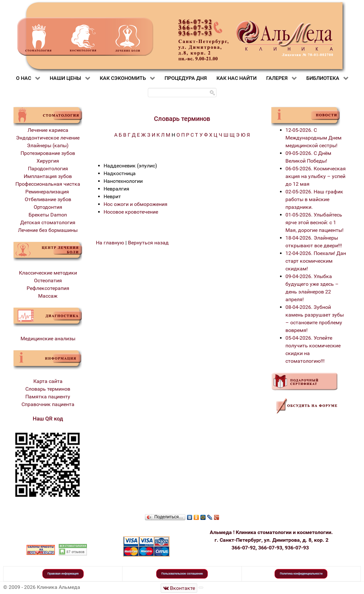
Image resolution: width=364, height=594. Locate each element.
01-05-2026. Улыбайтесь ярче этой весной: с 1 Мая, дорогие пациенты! (314, 222)
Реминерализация (48, 192)
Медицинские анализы (48, 339)
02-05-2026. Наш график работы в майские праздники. (314, 199)
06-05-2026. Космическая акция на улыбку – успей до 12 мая (316, 176)
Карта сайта (48, 381)
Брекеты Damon (48, 215)
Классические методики (48, 273)
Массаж (48, 296)
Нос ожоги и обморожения (135, 204)
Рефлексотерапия (48, 288)
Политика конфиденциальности (301, 573)
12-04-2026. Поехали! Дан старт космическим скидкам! (316, 261)
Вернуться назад (148, 243)
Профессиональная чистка (48, 184)
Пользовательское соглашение (182, 573)
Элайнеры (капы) (48, 145)
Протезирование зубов (48, 153)
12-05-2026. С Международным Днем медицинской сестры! (313, 138)
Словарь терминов (48, 389)
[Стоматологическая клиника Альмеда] (179, 588)
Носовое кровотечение (131, 212)
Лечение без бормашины (48, 230)
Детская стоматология (48, 222)
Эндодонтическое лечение (48, 138)
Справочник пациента (48, 404)
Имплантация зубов (48, 176)
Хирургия (48, 161)
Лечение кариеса (48, 130)
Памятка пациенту (48, 397)
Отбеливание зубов (48, 199)
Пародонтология (48, 169)
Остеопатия (48, 280)
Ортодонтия (48, 207)
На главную (110, 243)
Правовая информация (63, 573)
